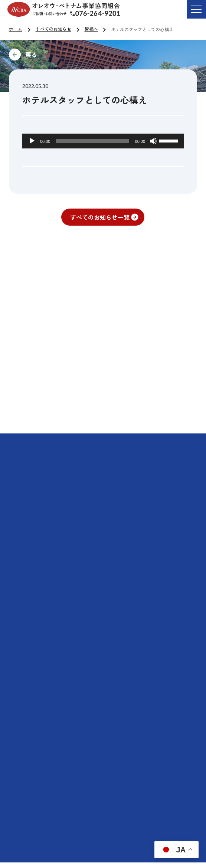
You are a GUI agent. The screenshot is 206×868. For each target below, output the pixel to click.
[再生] (32, 141)
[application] (103, 141)
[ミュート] (153, 141)
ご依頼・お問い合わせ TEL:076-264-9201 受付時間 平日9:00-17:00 (101, 14)
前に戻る (81, 55)
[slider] (92, 141)
